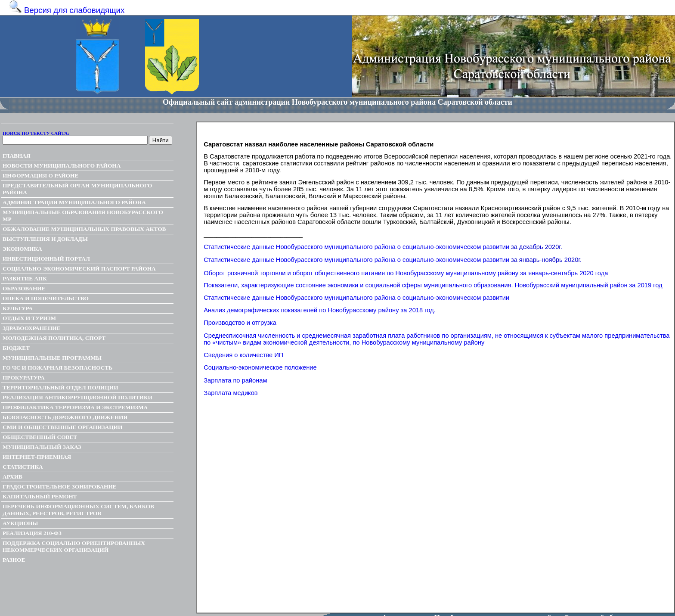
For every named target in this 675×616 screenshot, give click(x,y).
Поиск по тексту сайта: (36, 133)
